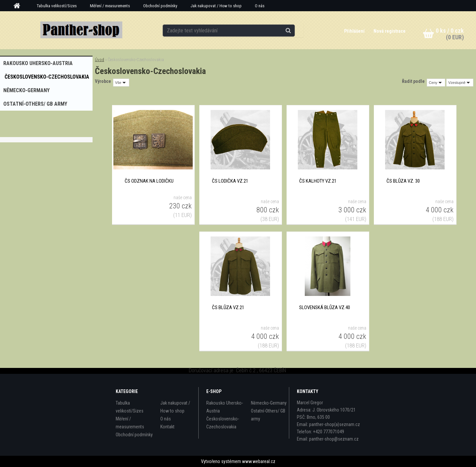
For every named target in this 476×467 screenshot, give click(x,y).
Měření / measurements (110, 6)
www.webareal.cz (259, 461)
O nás (260, 6)
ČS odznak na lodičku (149, 181)
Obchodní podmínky (160, 6)
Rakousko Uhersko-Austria (225, 407)
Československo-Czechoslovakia (223, 423)
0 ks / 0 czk (450, 31)
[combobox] (436, 83)
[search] (295, 30)
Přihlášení (355, 31)
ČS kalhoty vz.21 (318, 181)
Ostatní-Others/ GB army (268, 415)
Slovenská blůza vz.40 (325, 307)
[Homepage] (19, 6)
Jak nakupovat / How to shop (216, 6)
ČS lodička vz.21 (230, 181)
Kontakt (167, 427)
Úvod (99, 60)
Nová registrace (390, 31)
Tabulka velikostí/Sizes (57, 6)
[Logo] (81, 30)
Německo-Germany (269, 403)
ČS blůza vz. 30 (403, 181)
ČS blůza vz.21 (228, 307)
